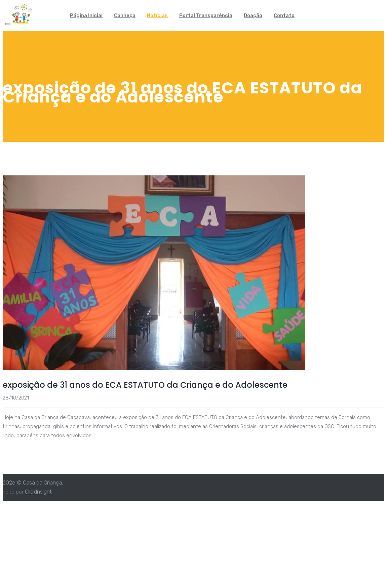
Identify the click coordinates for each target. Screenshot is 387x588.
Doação (253, 15)
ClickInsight (38, 492)
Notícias (157, 15)
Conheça (125, 15)
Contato (284, 15)
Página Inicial (86, 15)
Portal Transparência (206, 15)
